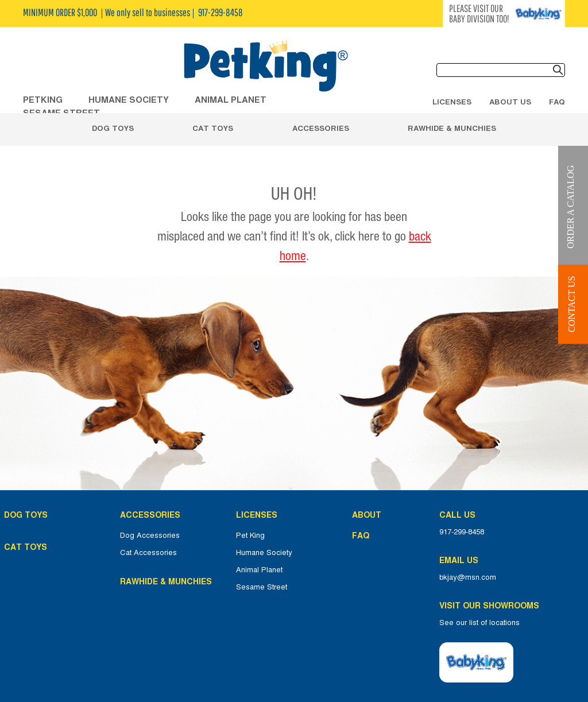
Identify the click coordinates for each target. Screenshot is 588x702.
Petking (43, 100)
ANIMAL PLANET (231, 100)
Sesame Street (262, 587)
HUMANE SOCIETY (129, 100)
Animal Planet (259, 570)
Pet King (250, 536)
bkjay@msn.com (468, 577)
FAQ (557, 102)
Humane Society (264, 553)
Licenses (452, 102)
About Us (510, 102)
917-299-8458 (462, 532)
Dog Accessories (150, 536)
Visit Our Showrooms (492, 606)
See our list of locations (479, 623)
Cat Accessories (148, 553)
